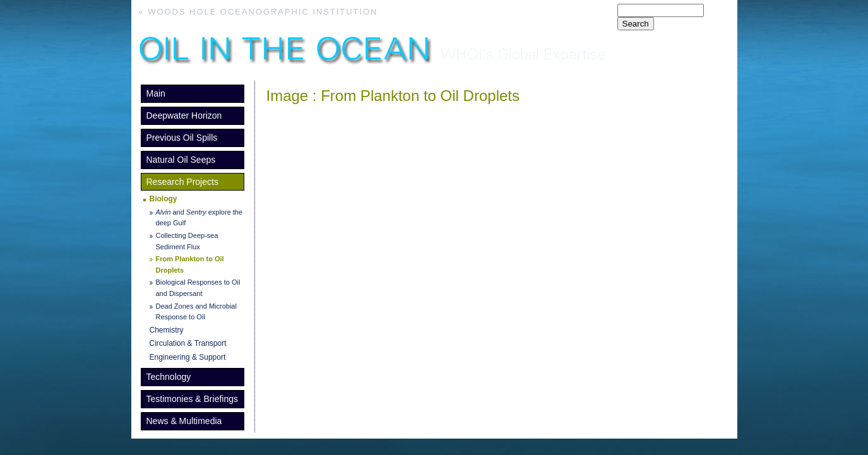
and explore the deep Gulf (199, 218)
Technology (169, 377)
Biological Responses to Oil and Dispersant (198, 288)
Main (156, 93)
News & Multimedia (184, 421)
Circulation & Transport (188, 343)
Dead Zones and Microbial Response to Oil (196, 312)
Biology (163, 199)
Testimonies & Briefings (193, 399)
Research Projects (182, 182)
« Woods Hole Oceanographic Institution (259, 12)
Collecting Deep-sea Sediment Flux (187, 241)
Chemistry (167, 330)
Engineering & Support (188, 357)
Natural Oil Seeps (181, 160)
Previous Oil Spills (182, 138)
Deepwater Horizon (184, 115)
